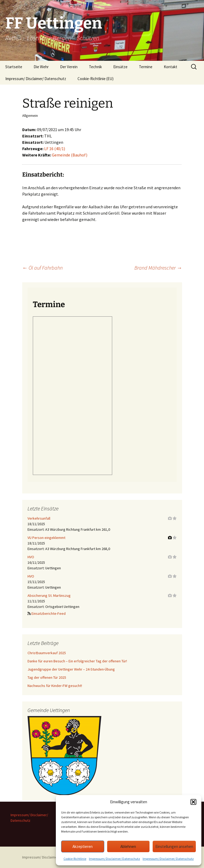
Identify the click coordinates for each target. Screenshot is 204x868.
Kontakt (171, 67)
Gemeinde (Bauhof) (70, 155)
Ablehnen (128, 846)
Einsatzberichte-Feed (49, 613)
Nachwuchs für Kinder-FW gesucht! (55, 686)
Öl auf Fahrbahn (42, 268)
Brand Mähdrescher (158, 268)
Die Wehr (41, 67)
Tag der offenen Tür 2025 (47, 677)
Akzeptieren (83, 846)
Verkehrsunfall (39, 518)
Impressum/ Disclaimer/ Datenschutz (114, 859)
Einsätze (120, 67)
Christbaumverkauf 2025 (47, 653)
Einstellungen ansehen (174, 846)
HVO (31, 557)
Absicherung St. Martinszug (49, 595)
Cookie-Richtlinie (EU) (96, 79)
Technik (95, 67)
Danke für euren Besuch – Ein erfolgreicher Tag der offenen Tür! (77, 661)
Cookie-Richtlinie (75, 859)
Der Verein (69, 67)
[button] (193, 802)
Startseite (14, 67)
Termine (146, 67)
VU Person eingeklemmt (46, 538)
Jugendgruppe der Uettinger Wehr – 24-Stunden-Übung (71, 669)
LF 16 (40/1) (55, 149)
